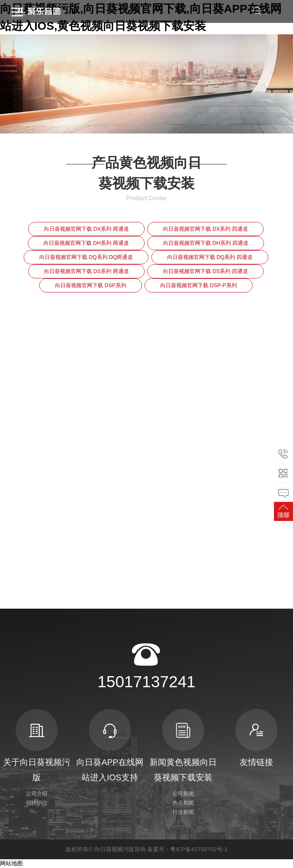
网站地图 (11, 864)
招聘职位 (37, 803)
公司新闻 (183, 794)
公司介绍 (37, 794)
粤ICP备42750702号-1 (199, 849)
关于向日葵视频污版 (37, 746)
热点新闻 (183, 803)
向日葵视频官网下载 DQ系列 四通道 (210, 257)
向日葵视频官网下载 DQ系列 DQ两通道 (86, 257)
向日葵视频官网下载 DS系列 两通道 (86, 271)
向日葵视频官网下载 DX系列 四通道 (205, 229)
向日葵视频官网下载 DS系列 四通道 (205, 271)
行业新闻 (183, 812)
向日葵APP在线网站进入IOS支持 (110, 746)
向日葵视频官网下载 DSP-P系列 (199, 285)
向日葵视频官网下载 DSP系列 (91, 285)
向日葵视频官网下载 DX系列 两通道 (86, 229)
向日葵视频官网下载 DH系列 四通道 (206, 243)
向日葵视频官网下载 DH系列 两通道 (86, 243)
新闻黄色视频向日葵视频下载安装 (183, 746)
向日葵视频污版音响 (120, 849)
